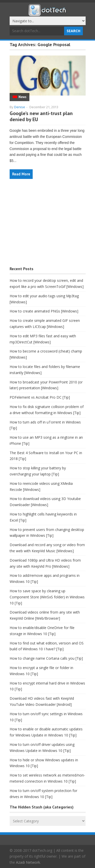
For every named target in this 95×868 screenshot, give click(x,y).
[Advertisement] (48, 225)
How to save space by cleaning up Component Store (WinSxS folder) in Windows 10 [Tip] (47, 597)
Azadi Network (28, 862)
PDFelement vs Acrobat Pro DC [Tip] (40, 397)
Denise (20, 107)
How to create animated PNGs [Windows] (44, 311)
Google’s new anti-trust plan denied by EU (41, 116)
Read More (21, 174)
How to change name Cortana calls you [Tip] (46, 658)
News (22, 97)
